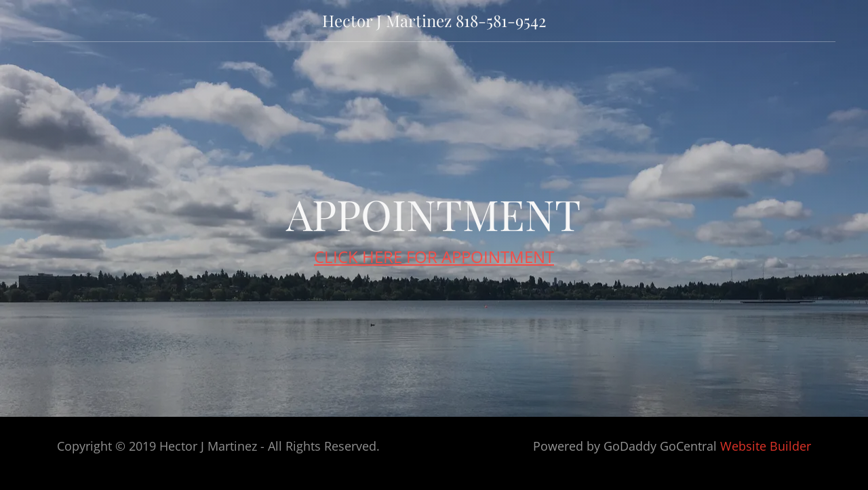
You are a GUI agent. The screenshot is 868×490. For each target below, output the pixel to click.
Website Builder (766, 446)
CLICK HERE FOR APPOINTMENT (434, 257)
